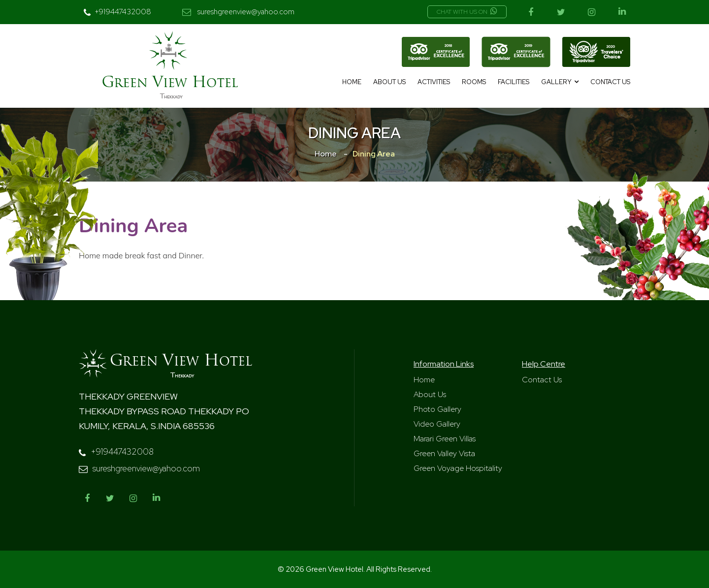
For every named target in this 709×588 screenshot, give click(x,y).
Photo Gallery (437, 409)
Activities (434, 82)
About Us (389, 82)
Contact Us (610, 82)
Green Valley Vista (444, 453)
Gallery (556, 82)
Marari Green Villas (445, 439)
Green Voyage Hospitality (458, 468)
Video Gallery (437, 424)
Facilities (514, 82)
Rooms (474, 82)
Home (352, 82)
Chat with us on (467, 12)
